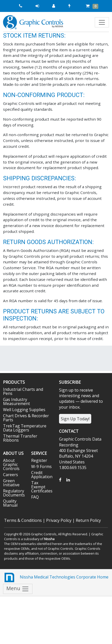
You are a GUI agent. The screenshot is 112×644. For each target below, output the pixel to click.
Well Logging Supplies (24, 410)
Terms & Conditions (23, 520)
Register (39, 460)
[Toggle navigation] (102, 22)
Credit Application (42, 475)
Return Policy (88, 520)
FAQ (35, 497)
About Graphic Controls (11, 464)
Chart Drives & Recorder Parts (26, 418)
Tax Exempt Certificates (42, 487)
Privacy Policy (59, 520)
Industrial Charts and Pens (23, 391)
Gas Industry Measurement (16, 401)
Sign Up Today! (75, 419)
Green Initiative (11, 483)
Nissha (49, 539)
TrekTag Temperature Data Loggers (25, 428)
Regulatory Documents (14, 493)
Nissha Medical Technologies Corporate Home (56, 577)
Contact (69, 431)
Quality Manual (10, 503)
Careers (11, 475)
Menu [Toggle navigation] (18, 589)
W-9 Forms (41, 466)
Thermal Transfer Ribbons (20, 438)
